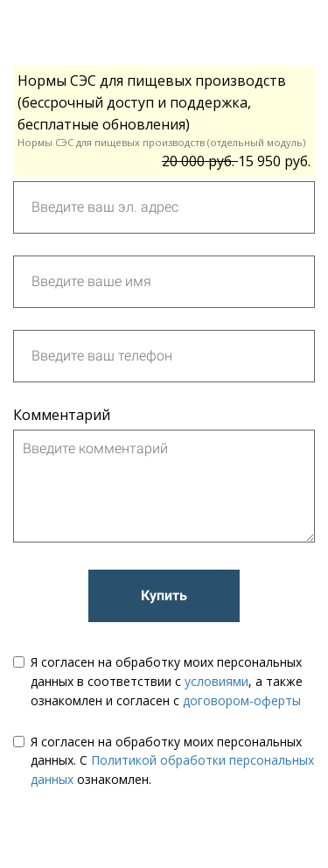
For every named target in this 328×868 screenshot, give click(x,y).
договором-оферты (242, 700)
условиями (216, 681)
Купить (164, 595)
